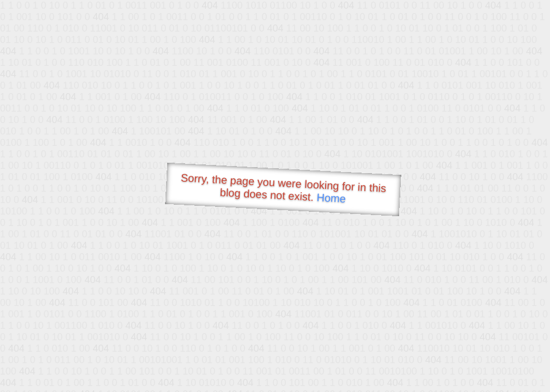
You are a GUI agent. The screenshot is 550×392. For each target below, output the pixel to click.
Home (331, 198)
